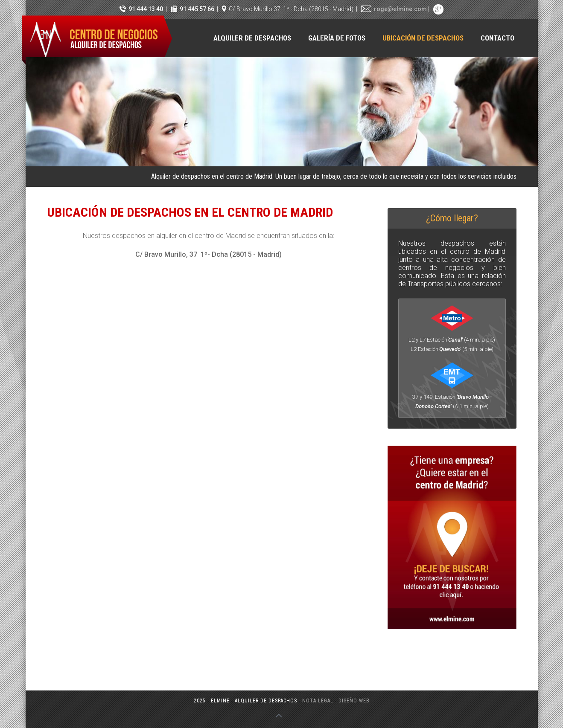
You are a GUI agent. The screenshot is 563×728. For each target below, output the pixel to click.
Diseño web (354, 701)
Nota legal (318, 701)
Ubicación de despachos (423, 38)
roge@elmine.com (400, 9)
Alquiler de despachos (252, 38)
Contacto (497, 38)
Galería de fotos (337, 38)
